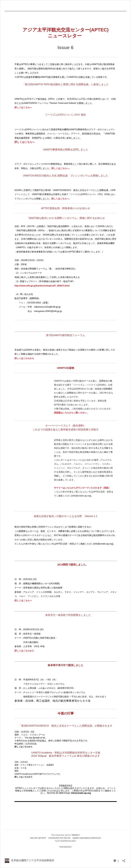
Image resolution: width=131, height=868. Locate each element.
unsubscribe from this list (59, 838)
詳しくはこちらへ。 (61, 168)
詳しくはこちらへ (23, 107)
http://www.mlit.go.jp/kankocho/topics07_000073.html (42, 286)
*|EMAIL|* (76, 835)
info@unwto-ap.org (81, 793)
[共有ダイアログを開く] (124, 860)
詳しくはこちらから (24, 358)
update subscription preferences (87, 838)
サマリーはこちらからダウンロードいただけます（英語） (82, 488)
